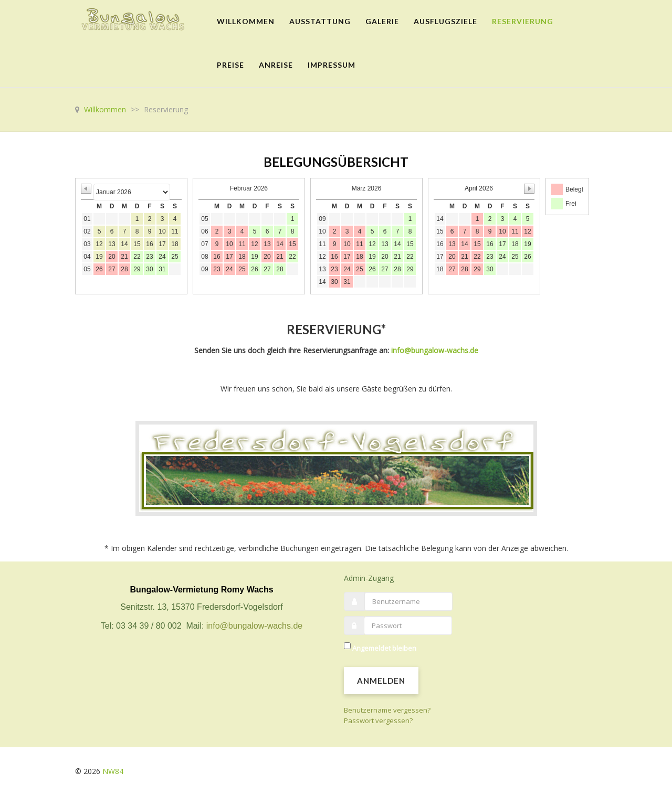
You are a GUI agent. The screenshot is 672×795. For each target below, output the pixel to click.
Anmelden (381, 681)
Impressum (332, 65)
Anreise (276, 65)
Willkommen (246, 21)
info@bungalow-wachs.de (435, 350)
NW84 (113, 771)
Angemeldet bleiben (384, 648)
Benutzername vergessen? (387, 710)
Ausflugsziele (445, 21)
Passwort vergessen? (378, 720)
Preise (230, 65)
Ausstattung (320, 21)
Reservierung (523, 21)
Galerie (382, 21)
